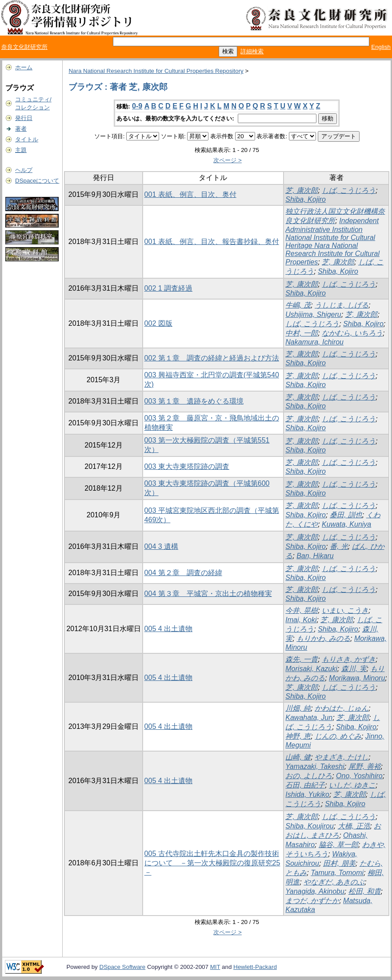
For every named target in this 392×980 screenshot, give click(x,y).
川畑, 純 (298, 708)
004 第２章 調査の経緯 (183, 573)
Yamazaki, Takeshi (315, 766)
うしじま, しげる (342, 305)
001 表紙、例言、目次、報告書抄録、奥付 (212, 242)
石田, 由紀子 (305, 785)
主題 (21, 150)
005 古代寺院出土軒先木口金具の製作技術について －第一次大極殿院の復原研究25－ (212, 863)
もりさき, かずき (349, 659)
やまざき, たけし (342, 757)
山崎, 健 (298, 757)
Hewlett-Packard (255, 967)
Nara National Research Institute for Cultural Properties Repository (156, 71)
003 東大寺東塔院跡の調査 (187, 466)
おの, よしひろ (309, 776)
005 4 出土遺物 (168, 629)
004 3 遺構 (161, 546)
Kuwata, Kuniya (346, 524)
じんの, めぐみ (338, 736)
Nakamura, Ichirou (314, 342)
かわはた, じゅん (342, 708)
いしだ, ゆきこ (352, 785)
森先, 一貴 (302, 659)
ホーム (24, 67)
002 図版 (158, 323)
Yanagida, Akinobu (315, 891)
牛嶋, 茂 (298, 305)
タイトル (27, 139)
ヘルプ (24, 170)
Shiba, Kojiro (306, 199)
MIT (215, 967)
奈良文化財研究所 (24, 47)
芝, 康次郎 (302, 190)
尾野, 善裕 (365, 766)
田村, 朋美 (339, 863)
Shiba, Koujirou (310, 826)
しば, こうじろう (349, 190)
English (381, 47)
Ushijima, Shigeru (313, 314)
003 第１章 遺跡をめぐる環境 (194, 401)
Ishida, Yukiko (307, 794)
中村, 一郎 (302, 333)
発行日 (24, 118)
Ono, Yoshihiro (359, 776)
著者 (21, 129)
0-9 (137, 106)
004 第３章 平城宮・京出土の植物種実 (208, 594)
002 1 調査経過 (168, 288)
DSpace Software (123, 967)
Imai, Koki (301, 620)
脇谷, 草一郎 (338, 845)
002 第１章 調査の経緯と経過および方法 (212, 358)
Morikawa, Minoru (357, 678)
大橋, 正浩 (354, 826)
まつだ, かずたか (312, 901)
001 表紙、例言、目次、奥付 (190, 194)
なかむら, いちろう (352, 333)
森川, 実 (354, 669)
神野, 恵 (298, 736)
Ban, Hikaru (315, 556)
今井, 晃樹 (302, 610)
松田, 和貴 (365, 891)
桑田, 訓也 (346, 515)
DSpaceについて (37, 181)
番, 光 (339, 546)
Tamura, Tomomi (337, 873)
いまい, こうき (345, 610)
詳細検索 (252, 51)
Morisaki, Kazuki (311, 669)
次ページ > (228, 160)
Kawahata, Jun (309, 718)
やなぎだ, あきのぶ (334, 882)
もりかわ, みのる (323, 638)
